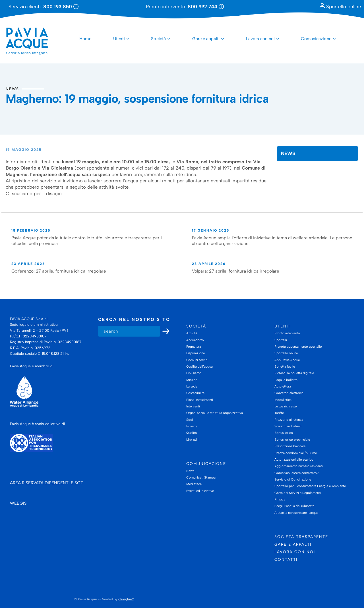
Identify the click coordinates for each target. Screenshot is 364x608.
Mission (192, 380)
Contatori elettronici (289, 393)
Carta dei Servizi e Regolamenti (298, 493)
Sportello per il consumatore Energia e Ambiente (310, 486)
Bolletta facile (285, 366)
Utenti (119, 39)
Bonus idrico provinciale (292, 440)
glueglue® (126, 599)
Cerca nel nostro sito (134, 320)
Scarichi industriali (288, 426)
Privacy (192, 426)
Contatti (286, 559)
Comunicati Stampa (201, 477)
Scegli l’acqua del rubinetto (294, 506)
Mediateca (194, 484)
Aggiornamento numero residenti (299, 466)
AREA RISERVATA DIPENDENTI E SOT (46, 483)
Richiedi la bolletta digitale (294, 373)
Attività (192, 333)
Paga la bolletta (286, 380)
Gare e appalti (206, 39)
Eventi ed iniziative (200, 491)
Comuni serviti (197, 360)
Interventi (193, 406)
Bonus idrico (284, 433)
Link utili (192, 440)
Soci (190, 420)
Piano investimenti (200, 400)
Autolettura (283, 386)
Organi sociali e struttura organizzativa (215, 413)
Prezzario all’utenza (289, 420)
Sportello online (340, 7)
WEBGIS (18, 503)
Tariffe (279, 413)
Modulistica (283, 400)
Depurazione (196, 353)
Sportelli (281, 340)
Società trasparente (301, 537)
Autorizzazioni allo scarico (294, 459)
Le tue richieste (286, 406)
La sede (192, 386)
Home (85, 39)
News (12, 89)
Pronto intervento (287, 333)
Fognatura (194, 347)
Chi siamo (194, 373)
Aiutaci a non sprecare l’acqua (296, 513)
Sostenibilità (195, 393)
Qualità (192, 433)
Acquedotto (195, 340)
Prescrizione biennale (290, 446)
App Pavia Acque (287, 360)
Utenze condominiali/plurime (296, 453)
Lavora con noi (260, 39)
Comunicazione (316, 39)
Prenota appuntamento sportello (298, 347)
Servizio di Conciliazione (293, 479)
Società (158, 39)
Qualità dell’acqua (199, 366)
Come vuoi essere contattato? (296, 473)
